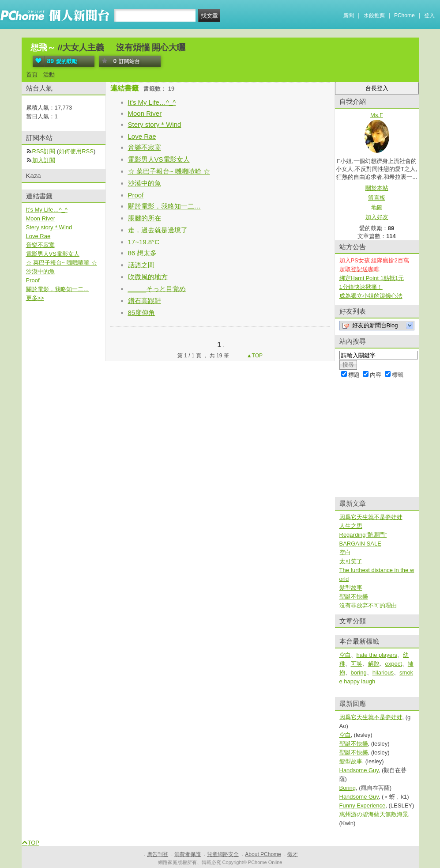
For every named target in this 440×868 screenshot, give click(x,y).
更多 (35, 298)
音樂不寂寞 (145, 147)
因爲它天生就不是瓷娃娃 (371, 517)
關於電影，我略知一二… (164, 206)
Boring (348, 788)
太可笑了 (351, 561)
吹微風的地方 (148, 277)
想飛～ (43, 47)
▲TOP (254, 356)
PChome (404, 15)
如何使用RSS (76, 151)
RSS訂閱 (44, 151)
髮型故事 (351, 588)
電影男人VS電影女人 (159, 159)
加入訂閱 (44, 160)
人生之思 (351, 526)
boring (359, 673)
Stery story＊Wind (155, 124)
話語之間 (141, 265)
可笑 (357, 664)
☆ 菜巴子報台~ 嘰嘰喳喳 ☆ (169, 171)
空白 (345, 552)
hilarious (383, 673)
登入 (429, 15)
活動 (49, 74)
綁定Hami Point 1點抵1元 (372, 278)
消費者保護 (188, 854)
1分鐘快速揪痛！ (361, 287)
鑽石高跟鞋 (145, 301)
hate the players (377, 655)
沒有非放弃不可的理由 (368, 605)
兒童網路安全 (223, 854)
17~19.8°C (144, 242)
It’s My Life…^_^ (152, 102)
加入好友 (377, 217)
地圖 (377, 207)
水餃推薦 (374, 15)
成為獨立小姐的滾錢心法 (371, 296)
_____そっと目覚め (157, 289)
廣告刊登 (158, 854)
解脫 (374, 664)
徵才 (293, 854)
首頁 (32, 74)
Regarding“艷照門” (363, 535)
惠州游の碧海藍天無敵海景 (374, 814)
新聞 (349, 15)
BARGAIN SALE (360, 544)
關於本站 (377, 188)
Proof (136, 195)
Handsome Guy (359, 770)
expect (394, 664)
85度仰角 (142, 313)
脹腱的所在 (145, 218)
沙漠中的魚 (145, 183)
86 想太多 (143, 253)
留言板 (377, 198)
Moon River (145, 113)
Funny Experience (363, 805)
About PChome (263, 854)
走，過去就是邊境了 (158, 230)
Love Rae (142, 136)
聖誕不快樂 (354, 597)
